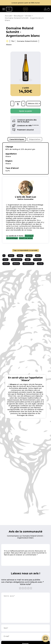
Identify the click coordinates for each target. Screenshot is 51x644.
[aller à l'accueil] (26, 9)
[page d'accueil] (9, 16)
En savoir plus (35, 125)
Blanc (38, 256)
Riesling (16, 264)
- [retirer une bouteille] (12, 104)
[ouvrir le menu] (4, 9)
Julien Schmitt (17, 260)
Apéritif (29, 256)
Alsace (11, 256)
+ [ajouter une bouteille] (23, 104)
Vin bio (40, 264)
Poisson (6, 264)
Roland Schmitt (28, 264)
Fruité (5, 260)
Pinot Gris (37, 260)
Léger (28, 260)
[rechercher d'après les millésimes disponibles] (34, 104)
